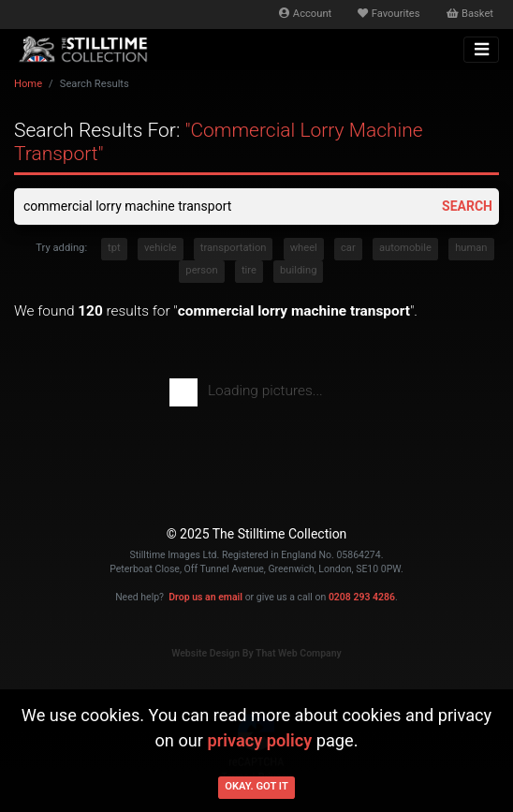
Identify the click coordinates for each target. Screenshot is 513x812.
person (201, 270)
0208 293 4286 (362, 597)
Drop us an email (205, 597)
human (471, 248)
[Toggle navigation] (481, 50)
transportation (234, 248)
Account (305, 14)
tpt (114, 248)
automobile (405, 248)
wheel (304, 248)
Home (28, 84)
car (348, 248)
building (298, 270)
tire (249, 270)
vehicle (161, 248)
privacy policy (259, 740)
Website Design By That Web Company (256, 653)
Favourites (388, 14)
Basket (470, 14)
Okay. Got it (256, 786)
